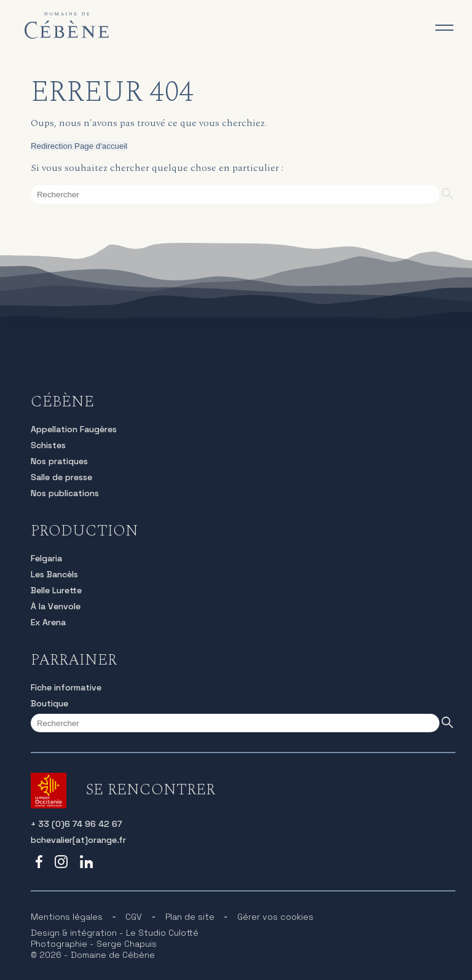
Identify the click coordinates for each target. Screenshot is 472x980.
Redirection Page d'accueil (79, 146)
